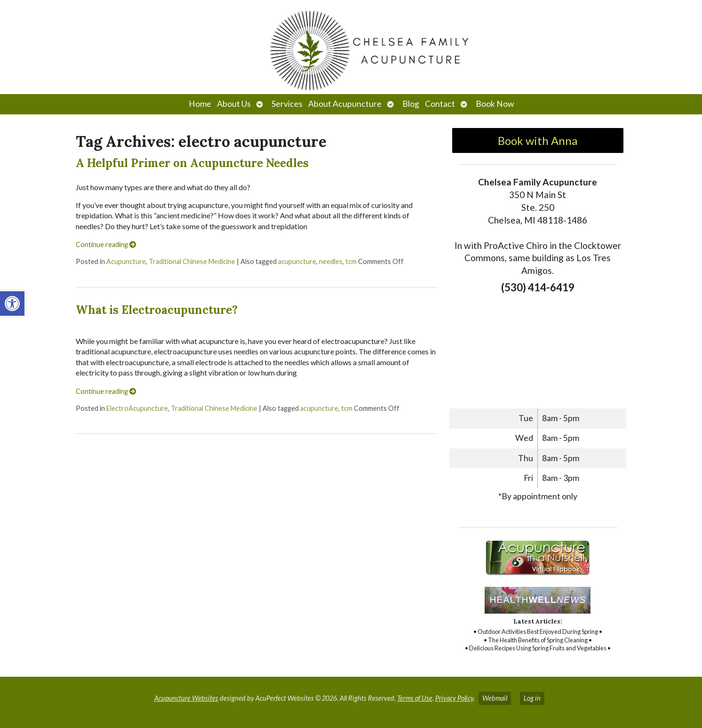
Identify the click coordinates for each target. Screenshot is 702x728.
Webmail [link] (495, 698)
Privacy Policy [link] (454, 698)
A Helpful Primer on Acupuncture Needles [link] (192, 163)
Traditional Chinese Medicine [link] (192, 261)
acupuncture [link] (297, 261)
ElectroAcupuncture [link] (137, 408)
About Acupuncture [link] (345, 104)
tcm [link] (351, 261)
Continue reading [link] (106, 244)
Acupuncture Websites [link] (186, 698)
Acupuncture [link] (126, 261)
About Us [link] (234, 104)
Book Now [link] (495, 104)
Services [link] (287, 104)
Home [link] (200, 104)
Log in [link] (532, 698)
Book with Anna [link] (538, 140)
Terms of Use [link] (415, 698)
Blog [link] (411, 104)
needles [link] (331, 261)
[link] (12, 304)
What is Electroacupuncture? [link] (157, 310)
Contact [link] (440, 104)
